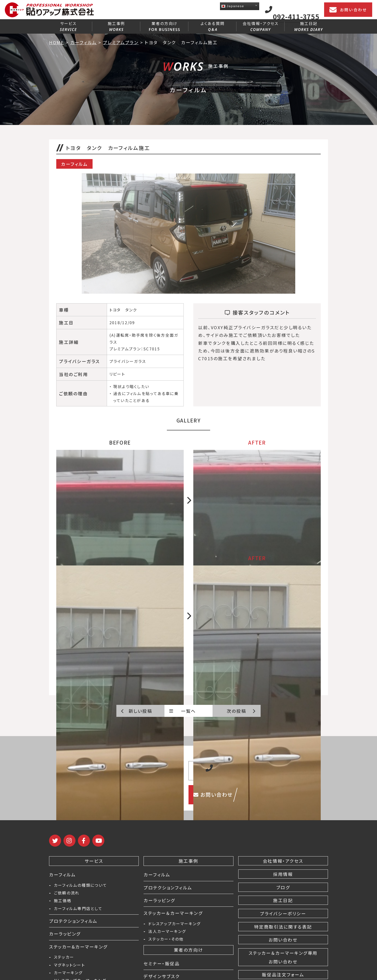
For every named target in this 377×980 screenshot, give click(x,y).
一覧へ (183, 711)
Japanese (233, 6)
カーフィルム (62, 875)
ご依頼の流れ (67, 893)
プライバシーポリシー (283, 913)
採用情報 (283, 874)
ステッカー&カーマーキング (78, 947)
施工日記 (309, 26)
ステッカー (64, 957)
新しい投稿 (137, 711)
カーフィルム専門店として (78, 908)
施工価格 (63, 900)
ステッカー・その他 (166, 939)
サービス (68, 26)
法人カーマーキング (167, 931)
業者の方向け (164, 26)
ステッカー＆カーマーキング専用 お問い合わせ (283, 957)
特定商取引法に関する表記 (283, 927)
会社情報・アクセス (261, 26)
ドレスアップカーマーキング (174, 924)
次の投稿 (241, 711)
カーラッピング (65, 934)
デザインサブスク (162, 976)
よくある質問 (213, 26)
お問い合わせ (348, 10)
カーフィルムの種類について (80, 885)
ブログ (283, 887)
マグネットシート (69, 965)
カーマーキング (68, 973)
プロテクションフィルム (73, 921)
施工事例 (116, 26)
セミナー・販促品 (162, 963)
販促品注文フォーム (283, 974)
